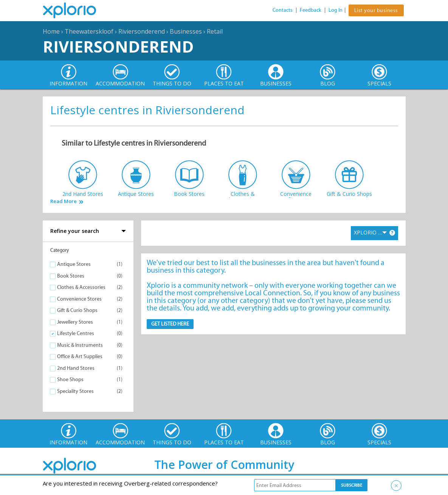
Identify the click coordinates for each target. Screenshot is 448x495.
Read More (64, 201)
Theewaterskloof (89, 31)
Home (51, 31)
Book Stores (71, 276)
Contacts (283, 10)
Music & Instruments (80, 345)
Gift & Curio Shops (77, 310)
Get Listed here (170, 324)
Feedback (311, 10)
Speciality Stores (75, 391)
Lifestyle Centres (76, 333)
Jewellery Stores (75, 322)
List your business (376, 10)
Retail (215, 31)
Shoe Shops (70, 379)
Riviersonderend (142, 31)
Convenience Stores (79, 299)
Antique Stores (74, 264)
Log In (336, 10)
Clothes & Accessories (81, 287)
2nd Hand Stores (76, 368)
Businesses (186, 31)
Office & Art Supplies (80, 356)
